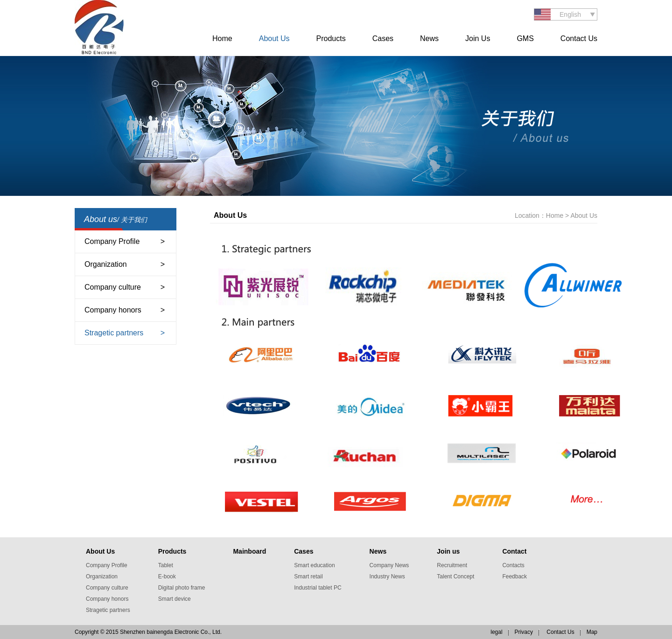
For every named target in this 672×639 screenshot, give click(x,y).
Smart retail (308, 576)
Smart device (175, 599)
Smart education (314, 565)
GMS (525, 38)
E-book (167, 576)
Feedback (514, 576)
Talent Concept (455, 576)
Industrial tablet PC (318, 588)
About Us (274, 38)
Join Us (478, 38)
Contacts (513, 565)
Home (222, 38)
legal (496, 632)
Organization (106, 264)
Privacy (524, 632)
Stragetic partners (114, 333)
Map (592, 632)
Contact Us (579, 38)
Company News (389, 565)
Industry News (387, 576)
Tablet (166, 565)
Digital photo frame (182, 588)
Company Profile (112, 241)
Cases (383, 38)
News (429, 38)
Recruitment (452, 565)
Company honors (113, 310)
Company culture (113, 287)
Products (331, 38)
